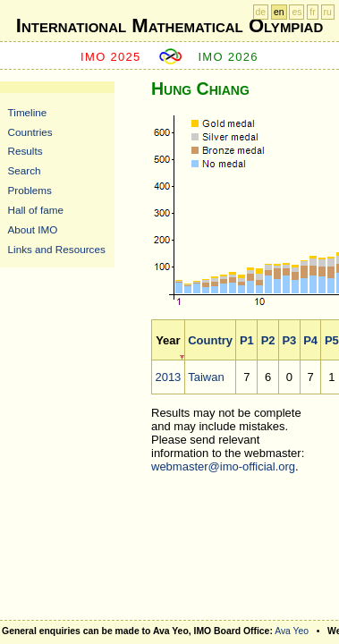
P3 (289, 340)
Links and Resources (57, 249)
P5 (332, 340)
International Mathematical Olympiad (169, 25)
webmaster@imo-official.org (223, 466)
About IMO (33, 229)
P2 (268, 340)
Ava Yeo (292, 631)
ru (328, 12)
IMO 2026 (228, 57)
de (261, 12)
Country (210, 340)
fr (312, 12)
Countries (30, 132)
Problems (30, 190)
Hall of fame (36, 210)
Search (25, 170)
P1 (247, 340)
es (297, 12)
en (279, 12)
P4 (310, 340)
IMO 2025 (111, 57)
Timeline (28, 112)
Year (168, 340)
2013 (168, 377)
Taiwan (206, 377)
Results (25, 151)
